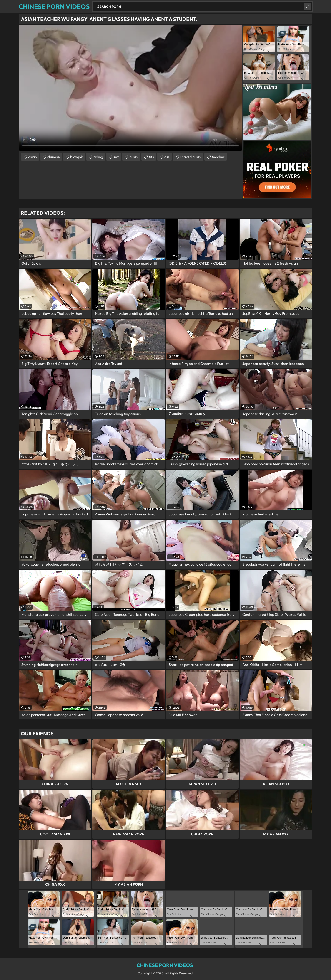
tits (151, 157)
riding (98, 157)
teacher (218, 157)
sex (116, 157)
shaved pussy (191, 157)
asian (33, 157)
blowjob (77, 157)
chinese (54, 157)
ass (167, 157)
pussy (134, 157)
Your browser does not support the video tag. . (130, 88)
